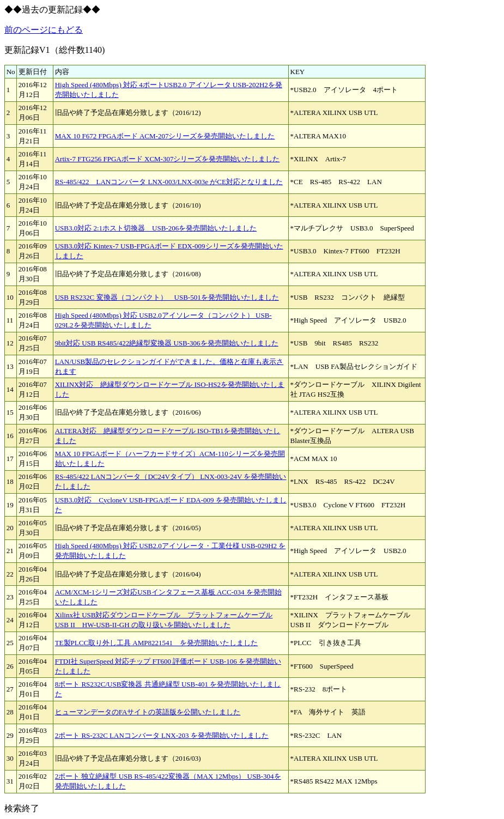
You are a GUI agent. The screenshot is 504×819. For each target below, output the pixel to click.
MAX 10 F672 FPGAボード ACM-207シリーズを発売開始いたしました (165, 136)
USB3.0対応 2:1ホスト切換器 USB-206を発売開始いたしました (156, 228)
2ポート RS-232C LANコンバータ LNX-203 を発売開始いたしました (162, 735)
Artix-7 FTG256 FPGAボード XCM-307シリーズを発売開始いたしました (168, 159)
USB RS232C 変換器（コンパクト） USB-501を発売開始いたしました (167, 297)
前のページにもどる (44, 30)
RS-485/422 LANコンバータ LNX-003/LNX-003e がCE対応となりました (169, 182)
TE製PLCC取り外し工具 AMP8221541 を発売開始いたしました (156, 643)
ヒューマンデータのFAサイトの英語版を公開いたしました (148, 712)
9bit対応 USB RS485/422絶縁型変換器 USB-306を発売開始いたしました (167, 343)
